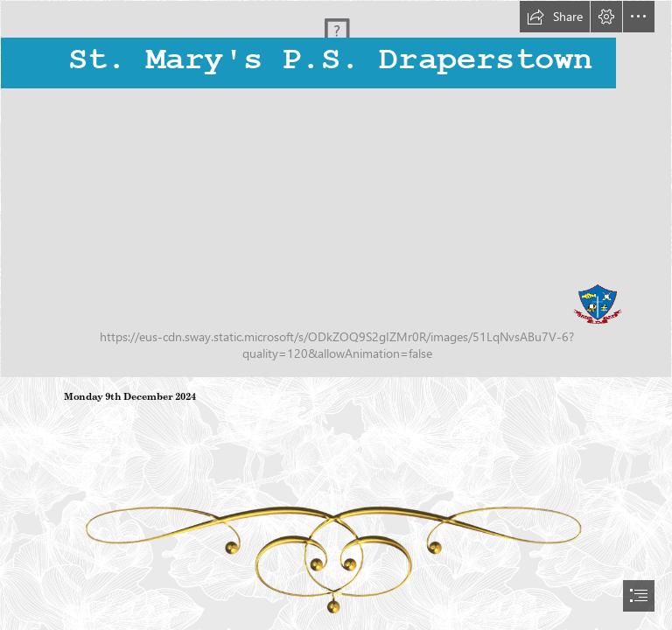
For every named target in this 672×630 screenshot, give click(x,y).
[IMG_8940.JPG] (336, 189)
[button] (555, 17)
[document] (336, 315)
